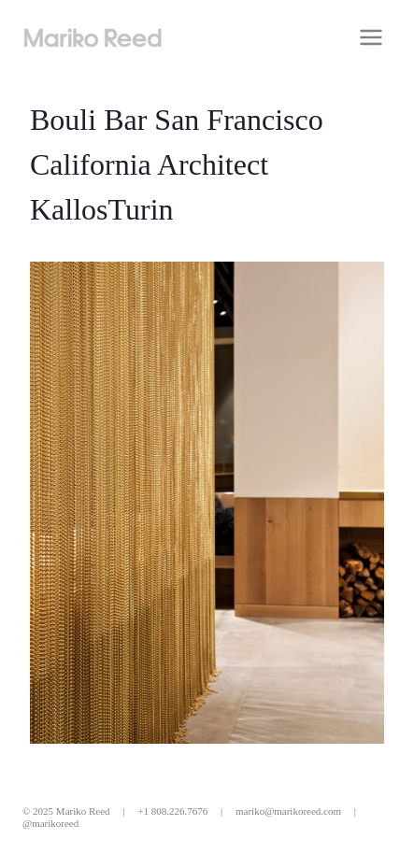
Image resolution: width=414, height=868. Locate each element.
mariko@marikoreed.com (288, 811)
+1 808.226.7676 (172, 811)
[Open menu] (371, 37)
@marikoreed (50, 823)
